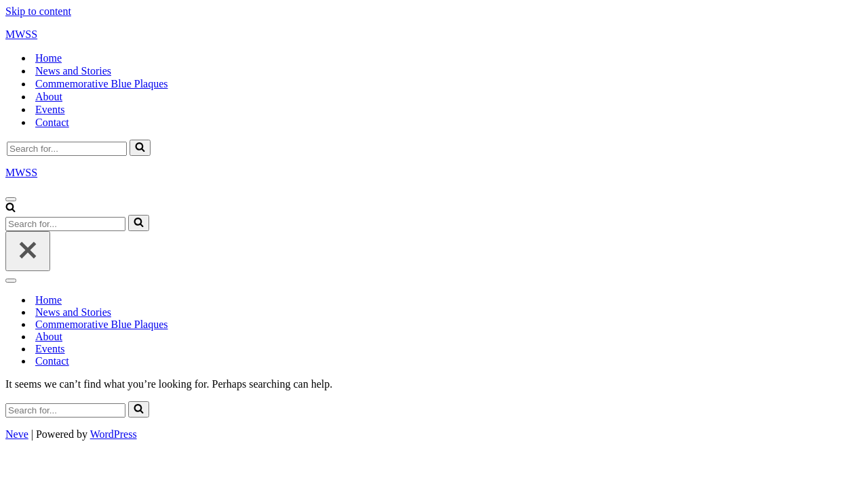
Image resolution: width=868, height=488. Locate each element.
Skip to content (38, 11)
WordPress (114, 434)
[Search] (67, 149)
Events (50, 109)
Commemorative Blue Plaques (102, 84)
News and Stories (73, 71)
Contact (52, 122)
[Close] (28, 251)
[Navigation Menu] (11, 199)
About (49, 97)
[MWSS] (434, 35)
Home (48, 58)
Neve (17, 434)
